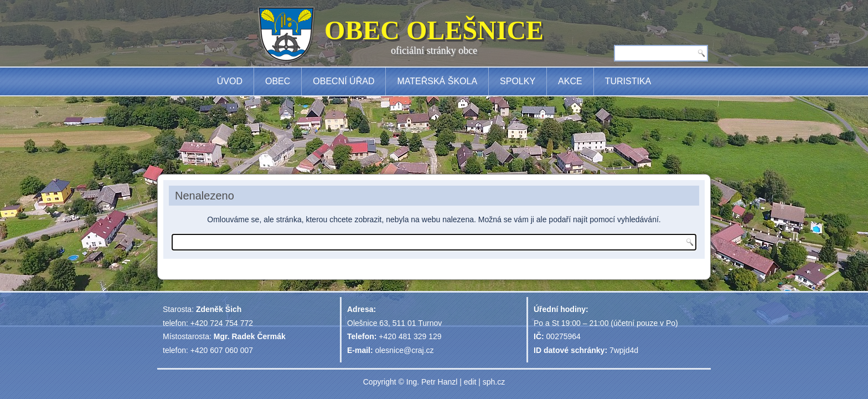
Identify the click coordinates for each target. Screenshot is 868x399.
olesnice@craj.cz (405, 350)
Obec (278, 81)
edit (470, 382)
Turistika (628, 81)
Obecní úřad (343, 81)
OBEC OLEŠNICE (434, 30)
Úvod (230, 81)
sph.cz (494, 382)
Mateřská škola (437, 81)
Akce (570, 81)
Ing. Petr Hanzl (432, 382)
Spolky (518, 81)
